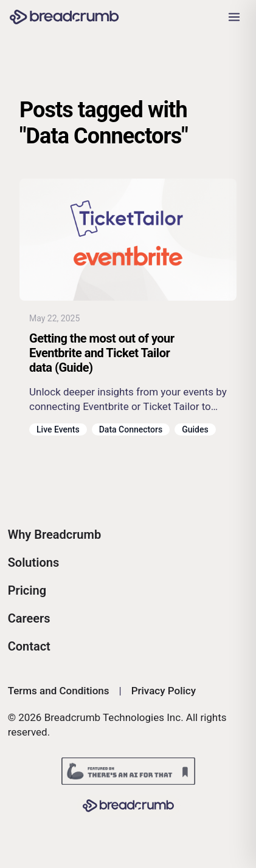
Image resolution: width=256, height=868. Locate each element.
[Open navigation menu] (234, 17)
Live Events (58, 429)
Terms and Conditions (59, 691)
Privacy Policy (164, 691)
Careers (29, 618)
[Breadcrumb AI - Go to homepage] (64, 17)
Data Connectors (131, 429)
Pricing (27, 590)
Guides (195, 429)
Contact (29, 646)
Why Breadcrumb (55, 535)
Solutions (34, 562)
